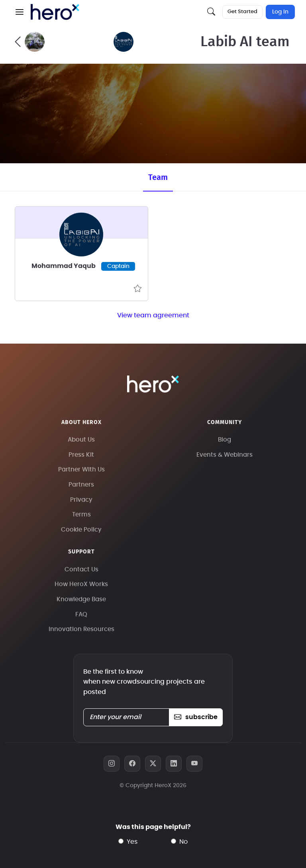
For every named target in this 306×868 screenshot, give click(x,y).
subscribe (196, 717)
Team (158, 178)
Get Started (242, 12)
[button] (20, 12)
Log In (280, 12)
